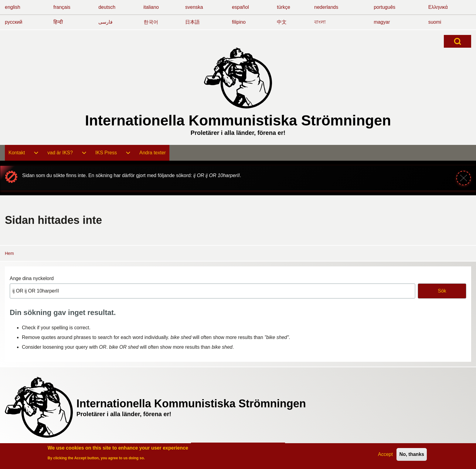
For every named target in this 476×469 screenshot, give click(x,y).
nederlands (326, 7)
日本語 (192, 22)
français (62, 7)
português (384, 7)
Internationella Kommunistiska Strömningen (238, 120)
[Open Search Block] (457, 41)
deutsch (107, 7)
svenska (194, 7)
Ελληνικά (438, 7)
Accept (385, 455)
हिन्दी (58, 22)
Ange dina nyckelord (32, 278)
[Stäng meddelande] (464, 178)
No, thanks (412, 455)
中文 (282, 22)
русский (14, 22)
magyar (382, 22)
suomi (435, 22)
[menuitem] (17, 153)
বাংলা (320, 22)
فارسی (105, 22)
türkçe (284, 7)
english (13, 7)
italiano (151, 7)
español (240, 7)
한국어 (151, 22)
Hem (9, 253)
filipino (239, 22)
